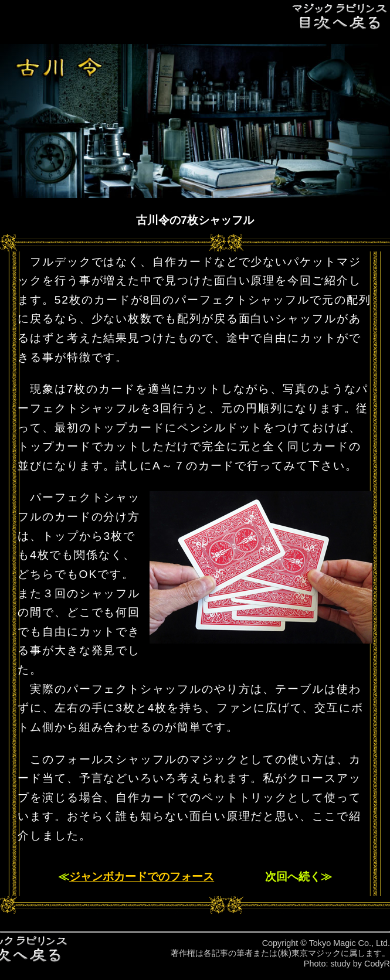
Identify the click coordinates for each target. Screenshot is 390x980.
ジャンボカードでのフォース (142, 877)
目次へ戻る (340, 16)
